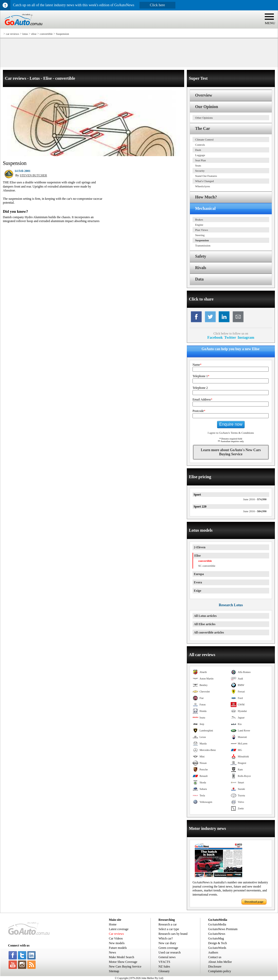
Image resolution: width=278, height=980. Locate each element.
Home (113, 924)
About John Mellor (220, 962)
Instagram (246, 337)
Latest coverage (119, 929)
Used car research (170, 952)
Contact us (215, 957)
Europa (199, 574)
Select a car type (169, 929)
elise (34, 34)
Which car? (166, 938)
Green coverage (168, 948)
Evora (198, 582)
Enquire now (231, 424)
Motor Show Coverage (123, 962)
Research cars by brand (173, 934)
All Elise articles (205, 624)
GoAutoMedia (217, 924)
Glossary (164, 971)
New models (117, 943)
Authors (213, 952)
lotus (25, 34)
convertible (46, 34)
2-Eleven (200, 547)
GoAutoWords (217, 948)
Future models (118, 948)
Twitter (230, 337)
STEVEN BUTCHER (33, 175)
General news (167, 957)
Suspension (62, 34)
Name (197, 365)
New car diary (167, 943)
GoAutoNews (217, 934)
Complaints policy (220, 971)
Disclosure (215, 966)
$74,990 (255, 499)
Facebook (215, 337)
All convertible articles (209, 632)
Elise (198, 556)
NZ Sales (164, 966)
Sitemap (114, 971)
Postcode (199, 411)
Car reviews (116, 934)
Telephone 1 (201, 376)
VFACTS (164, 962)
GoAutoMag (216, 938)
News (112, 952)
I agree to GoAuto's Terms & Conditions (231, 433)
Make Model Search (121, 957)
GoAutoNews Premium (223, 929)
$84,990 (255, 511)
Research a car (168, 924)
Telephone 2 (200, 388)
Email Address (202, 399)
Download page (254, 902)
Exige (198, 591)
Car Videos (116, 938)
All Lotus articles (205, 616)
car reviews (12, 34)
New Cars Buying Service (125, 966)
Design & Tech (217, 943)
